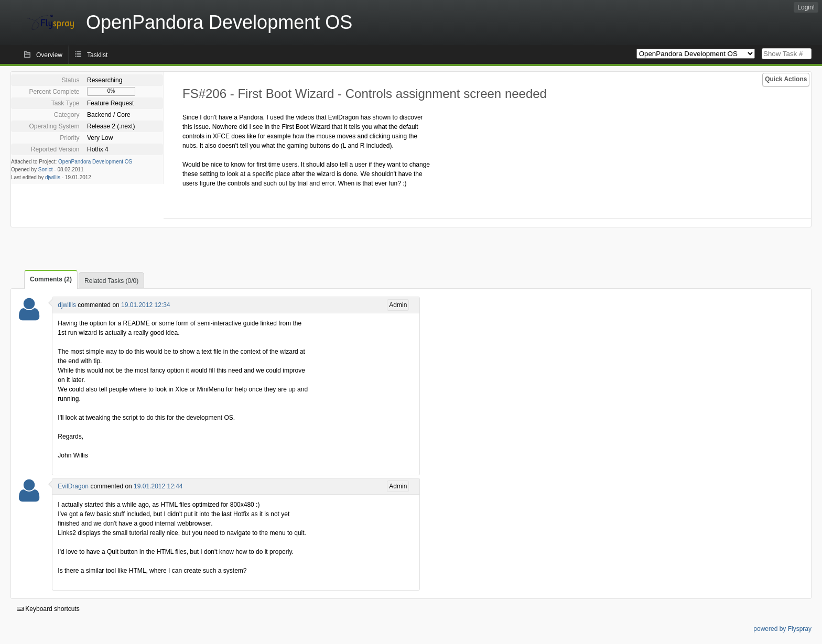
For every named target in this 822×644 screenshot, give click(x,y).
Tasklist (97, 55)
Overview (49, 55)
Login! (806, 7)
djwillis (53, 177)
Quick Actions (786, 79)
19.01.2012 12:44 (158, 486)
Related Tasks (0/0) (111, 281)
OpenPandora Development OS (95, 162)
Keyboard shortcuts (48, 609)
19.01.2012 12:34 (145, 305)
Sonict (46, 170)
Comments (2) (51, 279)
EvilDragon (73, 486)
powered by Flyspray (782, 629)
